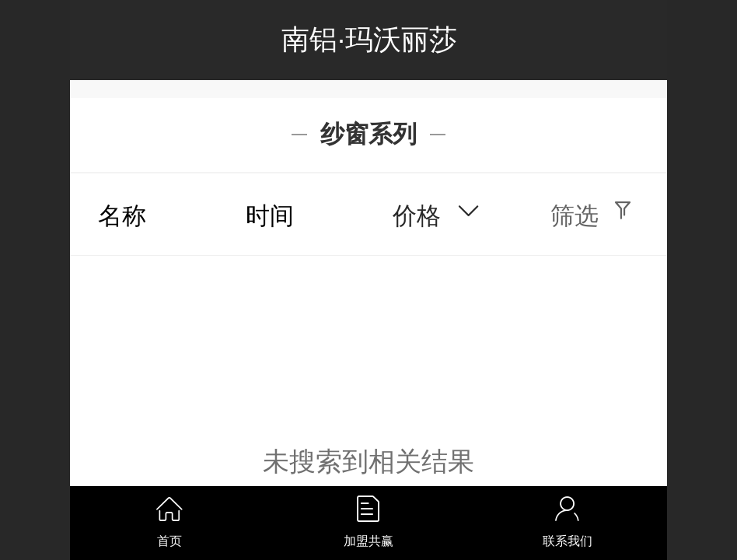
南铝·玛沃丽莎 (369, 39)
